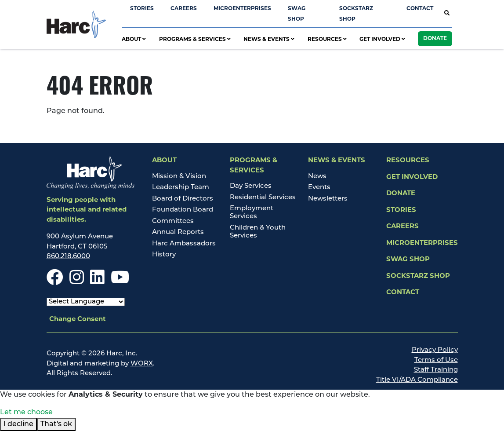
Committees (173, 221)
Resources (327, 39)
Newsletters (328, 199)
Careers (184, 9)
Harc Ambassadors (184, 244)
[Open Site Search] (447, 14)
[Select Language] (86, 302)
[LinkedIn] (97, 282)
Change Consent (78, 320)
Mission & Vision (179, 177)
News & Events (269, 39)
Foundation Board (183, 210)
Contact (420, 9)
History (164, 255)
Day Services (251, 186)
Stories (142, 9)
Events (319, 188)
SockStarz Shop (418, 276)
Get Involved (382, 39)
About (134, 39)
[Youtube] (120, 282)
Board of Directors (183, 199)
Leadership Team (181, 188)
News (317, 177)
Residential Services (263, 198)
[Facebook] (55, 282)
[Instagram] (77, 282)
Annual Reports (178, 232)
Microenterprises (242, 9)
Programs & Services (195, 39)
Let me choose (26, 413)
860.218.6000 (68, 257)
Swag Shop (408, 260)
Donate (435, 39)
